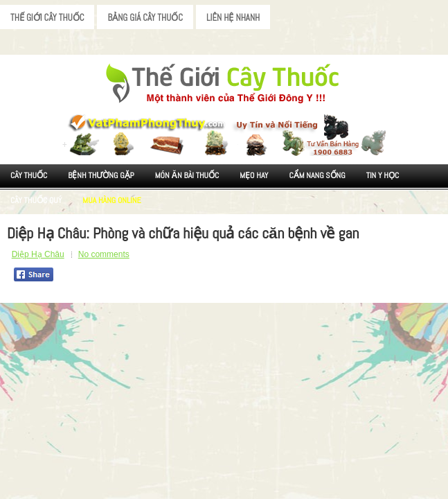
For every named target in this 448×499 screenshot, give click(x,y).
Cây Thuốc (29, 175)
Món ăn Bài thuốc (187, 175)
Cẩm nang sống (317, 175)
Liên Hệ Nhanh (233, 18)
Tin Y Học (383, 175)
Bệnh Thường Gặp (101, 175)
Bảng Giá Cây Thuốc (145, 18)
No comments (104, 254)
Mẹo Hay (254, 175)
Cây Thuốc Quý (36, 200)
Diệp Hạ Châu (38, 254)
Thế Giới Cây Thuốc (47, 18)
